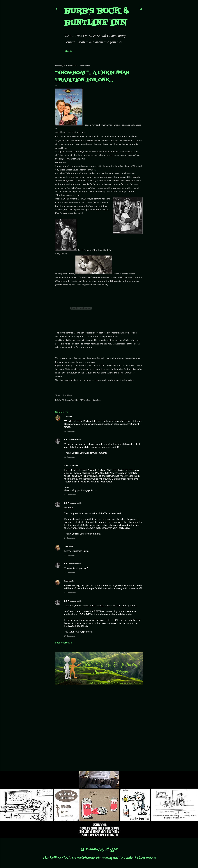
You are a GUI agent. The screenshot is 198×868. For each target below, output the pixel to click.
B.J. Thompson (71, 439)
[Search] (141, 8)
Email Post (67, 395)
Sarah (67, 546)
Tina (66, 416)
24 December (70, 538)
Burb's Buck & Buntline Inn (96, 17)
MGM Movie (86, 400)
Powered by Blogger (99, 849)
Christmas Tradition (71, 400)
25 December (70, 555)
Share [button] (58, 395)
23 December (70, 431)
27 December (70, 593)
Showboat (97, 400)
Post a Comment (64, 643)
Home (68, 51)
